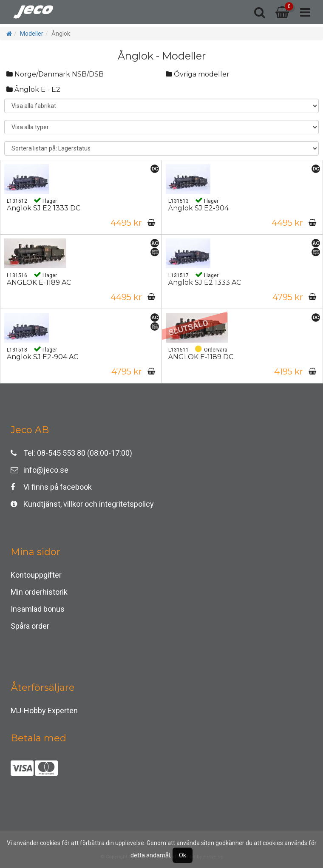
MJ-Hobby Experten (44, 711)
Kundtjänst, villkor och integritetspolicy (82, 504)
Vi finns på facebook (51, 487)
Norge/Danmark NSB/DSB (55, 74)
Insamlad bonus (38, 609)
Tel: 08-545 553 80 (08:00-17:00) (71, 453)
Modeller (32, 34)
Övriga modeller (198, 74)
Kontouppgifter (36, 575)
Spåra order (30, 626)
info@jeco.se (40, 470)
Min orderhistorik (39, 592)
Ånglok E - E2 (33, 89)
